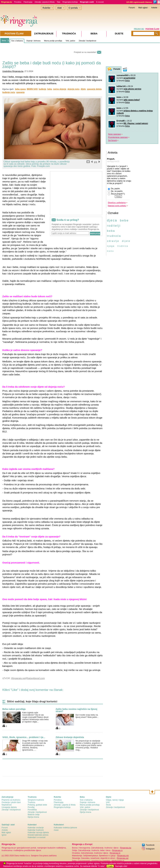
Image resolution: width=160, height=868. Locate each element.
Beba (4, 41)
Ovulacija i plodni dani (11, 802)
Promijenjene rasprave (118, 137)
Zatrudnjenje (44, 33)
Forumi (132, 8)
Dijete (119, 33)
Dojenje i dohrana (33, 41)
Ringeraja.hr (115, 853)
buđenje (43, 89)
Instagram (150, 849)
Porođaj (31, 807)
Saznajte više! (121, 866)
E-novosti (100, 2)
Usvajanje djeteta (9, 807)
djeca (112, 220)
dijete (83, 89)
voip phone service (132, 89)
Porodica (18, 2)
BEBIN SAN (32, 89)
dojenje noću (73, 89)
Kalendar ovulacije (36, 828)
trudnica (123, 246)
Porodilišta (32, 810)
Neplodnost (7, 805)
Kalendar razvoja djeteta (38, 832)
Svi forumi (113, 140)
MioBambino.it (118, 861)
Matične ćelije (34, 815)
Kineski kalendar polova (38, 835)
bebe (124, 220)
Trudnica (31, 802)
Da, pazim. (114, 189)
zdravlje (113, 241)
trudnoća (114, 236)
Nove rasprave (115, 134)
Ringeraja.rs (117, 850)
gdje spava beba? (132, 100)
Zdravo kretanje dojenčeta (70, 737)
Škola (108, 805)
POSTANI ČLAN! (152, 29)
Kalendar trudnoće (36, 830)
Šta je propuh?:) (116, 194)
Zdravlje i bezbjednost (87, 41)
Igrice (4, 835)
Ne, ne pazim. (115, 191)
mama (111, 251)
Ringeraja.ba (126, 848)
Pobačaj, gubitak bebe (37, 805)
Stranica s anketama (117, 203)
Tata (59, 2)
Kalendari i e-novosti (37, 837)
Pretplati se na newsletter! (85, 52)
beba (50, 89)
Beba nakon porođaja (14, 709)
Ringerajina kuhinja (70, 2)
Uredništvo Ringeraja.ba (13, 71)
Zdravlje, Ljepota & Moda (44, 2)
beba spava (20, 89)
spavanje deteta (94, 89)
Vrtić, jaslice (70, 41)
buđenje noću (9, 92)
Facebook (150, 845)
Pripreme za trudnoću (11, 800)
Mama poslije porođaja (53, 41)
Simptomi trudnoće (36, 800)
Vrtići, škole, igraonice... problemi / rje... (24, 737)
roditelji (114, 226)
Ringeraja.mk (123, 856)
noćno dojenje (60, 89)
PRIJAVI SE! (139, 29)
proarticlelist (129, 78)
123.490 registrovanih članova (139, 2)
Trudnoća (69, 33)
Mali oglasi (143, 8)
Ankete (154, 8)
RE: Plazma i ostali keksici (136, 123)
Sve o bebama (17, 41)
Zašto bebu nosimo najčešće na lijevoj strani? (76, 710)
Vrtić (108, 802)
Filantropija (28, 2)
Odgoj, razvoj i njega (115, 800)
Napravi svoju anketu (117, 206)
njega (111, 246)
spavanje (20, 92)
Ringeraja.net (123, 858)
